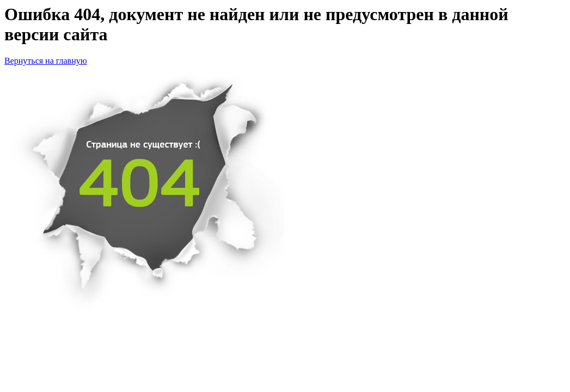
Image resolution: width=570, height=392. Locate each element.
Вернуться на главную (46, 61)
